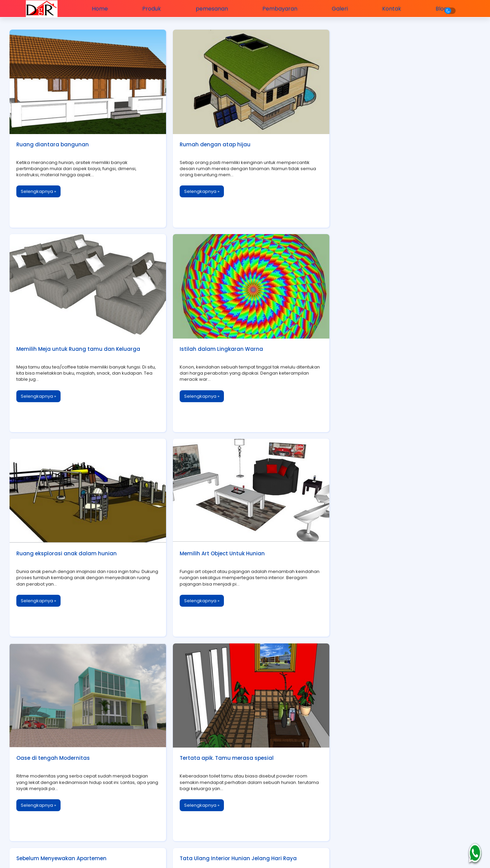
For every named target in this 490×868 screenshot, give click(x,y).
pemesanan (210, 8)
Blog (435, 8)
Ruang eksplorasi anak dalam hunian (226, 344)
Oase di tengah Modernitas (54, 546)
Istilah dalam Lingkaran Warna (59, 344)
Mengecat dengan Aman (368, 645)
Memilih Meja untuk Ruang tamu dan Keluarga (396, 142)
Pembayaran (277, 8)
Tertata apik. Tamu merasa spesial (223, 546)
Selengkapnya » (39, 189)
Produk (152, 8)
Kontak (386, 8)
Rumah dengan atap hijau (211, 142)
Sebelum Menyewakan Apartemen (380, 445)
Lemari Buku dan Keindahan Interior (64, 746)
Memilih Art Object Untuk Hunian (377, 344)
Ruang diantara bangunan (53, 142)
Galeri (336, 8)
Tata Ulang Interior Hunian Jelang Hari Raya (393, 545)
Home (102, 8)
